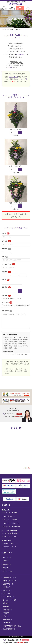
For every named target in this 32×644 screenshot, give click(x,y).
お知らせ (6, 616)
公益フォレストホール (10, 520)
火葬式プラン (7, 557)
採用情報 (6, 606)
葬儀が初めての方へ (10, 581)
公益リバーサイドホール (11, 523)
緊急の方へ (20, 8)
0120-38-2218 (10, 414)
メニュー (28, 8)
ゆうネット (7, 594)
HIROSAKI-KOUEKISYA (16, 637)
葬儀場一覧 (12, 8)
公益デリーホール (9, 516)
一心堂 (10, 68)
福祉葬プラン (7, 568)
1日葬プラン (6, 561)
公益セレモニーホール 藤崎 (12, 527)
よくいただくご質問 (10, 600)
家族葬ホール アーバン (10, 543)
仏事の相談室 (7, 619)
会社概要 (6, 603)
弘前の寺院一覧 (8, 584)
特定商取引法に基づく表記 (12, 626)
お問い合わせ (7, 610)
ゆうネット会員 (13, 78)
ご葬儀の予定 (7, 623)
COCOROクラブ (8, 597)
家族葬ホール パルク (10, 547)
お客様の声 (7, 587)
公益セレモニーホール (10, 513)
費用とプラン (4, 8)
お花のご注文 (7, 590)
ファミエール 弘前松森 (10, 533)
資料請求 (6, 613)
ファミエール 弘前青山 (10, 537)
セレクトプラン (7, 571)
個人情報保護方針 (9, 629)
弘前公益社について (10, 578)
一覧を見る (27, 468)
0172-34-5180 (20, 54)
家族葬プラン (7, 564)
